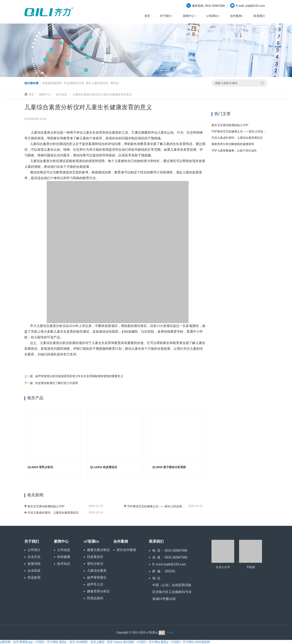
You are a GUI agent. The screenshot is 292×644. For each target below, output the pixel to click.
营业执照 (34, 577)
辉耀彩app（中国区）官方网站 (39, 642)
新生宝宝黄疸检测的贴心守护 (46, 506)
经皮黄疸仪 (95, 557)
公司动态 (64, 550)
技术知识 (61, 94)
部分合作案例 (126, 550)
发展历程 (34, 564)
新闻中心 (45, 94)
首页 (147, 16)
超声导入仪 (95, 584)
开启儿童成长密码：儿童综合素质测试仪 (53, 513)
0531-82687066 (206, 6)
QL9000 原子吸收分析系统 (169, 467)
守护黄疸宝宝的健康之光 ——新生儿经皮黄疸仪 (157, 506)
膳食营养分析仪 (98, 591)
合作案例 (121, 541)
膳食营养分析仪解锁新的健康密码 (233, 144)
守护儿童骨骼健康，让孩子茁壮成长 (234, 150)
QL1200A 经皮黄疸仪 (103, 467)
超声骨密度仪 (97, 577)
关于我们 (32, 541)
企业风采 (34, 571)
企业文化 (34, 557)
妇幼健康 (64, 557)
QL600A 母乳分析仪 (40, 467)
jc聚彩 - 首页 (105, 642)
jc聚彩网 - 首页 (9, 642)
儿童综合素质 (97, 571)
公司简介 (34, 550)
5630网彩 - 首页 (86, 642)
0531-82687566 (176, 557)
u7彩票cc (92, 541)
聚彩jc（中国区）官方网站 (177, 642)
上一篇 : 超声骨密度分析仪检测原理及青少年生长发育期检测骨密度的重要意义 (74, 376)
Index (170, 632)
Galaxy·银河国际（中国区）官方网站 (137, 642)
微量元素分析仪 (98, 550)
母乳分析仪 (95, 564)
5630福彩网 (202, 642)
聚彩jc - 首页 (67, 642)
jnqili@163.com (247, 6)
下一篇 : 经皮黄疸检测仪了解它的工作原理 (51, 383)
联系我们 (259, 16)
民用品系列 (95, 598)
